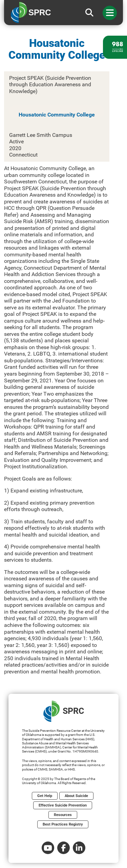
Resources (63, 815)
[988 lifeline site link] (115, 47)
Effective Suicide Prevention (63, 805)
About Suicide (76, 796)
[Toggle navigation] (110, 13)
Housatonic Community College (57, 115)
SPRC (64, 711)
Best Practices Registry (63, 824)
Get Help (45, 796)
